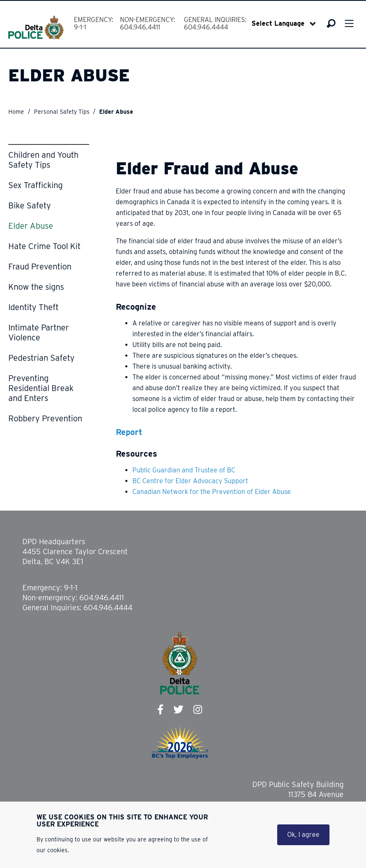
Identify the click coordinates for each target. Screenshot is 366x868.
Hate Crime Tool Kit (44, 246)
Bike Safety (30, 205)
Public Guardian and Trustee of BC (184, 470)
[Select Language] (284, 24)
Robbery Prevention (45, 418)
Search (331, 23)
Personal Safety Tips (62, 112)
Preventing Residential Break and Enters (41, 388)
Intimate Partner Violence (39, 333)
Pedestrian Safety (41, 358)
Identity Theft (33, 307)
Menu (349, 23)
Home (16, 112)
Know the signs (36, 287)
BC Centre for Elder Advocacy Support (190, 481)
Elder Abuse (31, 226)
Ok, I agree (303, 835)
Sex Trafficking (35, 185)
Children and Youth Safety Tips (43, 160)
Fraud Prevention (40, 267)
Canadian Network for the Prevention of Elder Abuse (212, 492)
